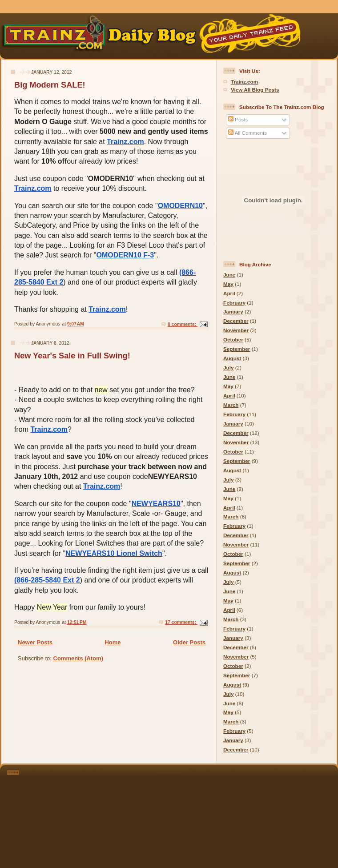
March (231, 405)
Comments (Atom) (78, 658)
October (233, 340)
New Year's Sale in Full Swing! (72, 356)
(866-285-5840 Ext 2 (47, 580)
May (228, 284)
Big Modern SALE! (50, 85)
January (233, 311)
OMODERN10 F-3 (125, 255)
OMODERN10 (180, 206)
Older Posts (189, 642)
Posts (238, 119)
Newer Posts (35, 642)
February (234, 303)
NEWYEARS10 (156, 504)
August (232, 358)
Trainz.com (125, 142)
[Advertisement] (181, 815)
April (229, 293)
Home (113, 642)
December (236, 321)
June (229, 275)
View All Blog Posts (255, 90)
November (236, 330)
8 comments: (183, 324)
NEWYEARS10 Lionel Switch (114, 553)
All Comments (247, 133)
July (228, 368)
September (237, 349)
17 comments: (181, 622)
